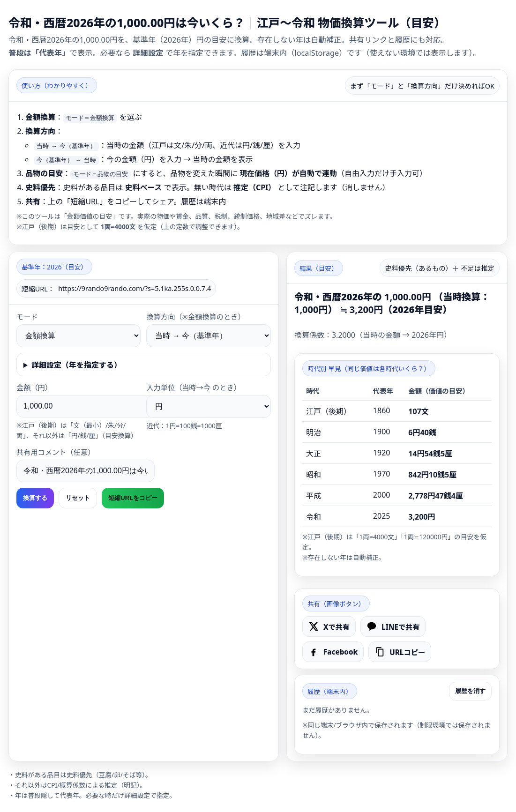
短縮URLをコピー (133, 498)
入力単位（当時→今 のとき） (193, 387)
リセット (78, 498)
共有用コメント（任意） (56, 452)
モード (27, 317)
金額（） (34, 387)
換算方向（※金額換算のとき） (195, 317)
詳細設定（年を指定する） (76, 365)
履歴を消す (470, 691)
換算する (35, 498)
